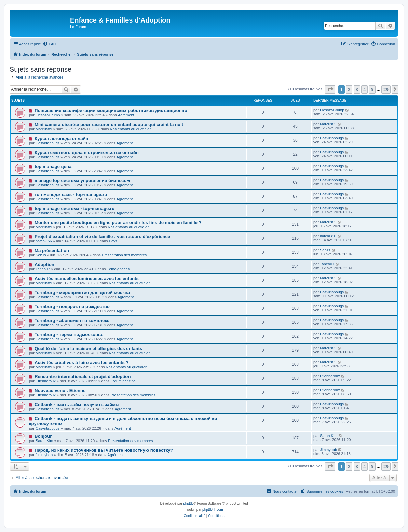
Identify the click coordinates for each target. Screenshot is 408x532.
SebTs (41, 255)
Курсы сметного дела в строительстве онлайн (87, 152)
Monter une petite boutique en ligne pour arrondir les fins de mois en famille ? (118, 222)
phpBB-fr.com (213, 510)
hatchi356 (44, 241)
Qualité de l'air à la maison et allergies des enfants (88, 348)
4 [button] (364, 89)
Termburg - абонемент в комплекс (72, 320)
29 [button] (386, 89)
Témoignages (118, 269)
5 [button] (372, 89)
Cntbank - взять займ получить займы (77, 404)
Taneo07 (43, 269)
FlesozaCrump (48, 115)
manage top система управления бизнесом (82, 180)
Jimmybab (44, 455)
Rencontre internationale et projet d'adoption (83, 376)
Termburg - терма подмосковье (69, 334)
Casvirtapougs (47, 143)
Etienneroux (46, 381)
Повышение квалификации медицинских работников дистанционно (111, 110)
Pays (113, 241)
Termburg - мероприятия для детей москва (82, 292)
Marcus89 (44, 129)
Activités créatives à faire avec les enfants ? (82, 362)
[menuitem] (50, 44)
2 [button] (349, 89)
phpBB (188, 503)
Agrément (126, 115)
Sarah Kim (44, 441)
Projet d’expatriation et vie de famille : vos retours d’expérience (102, 236)
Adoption (44, 264)
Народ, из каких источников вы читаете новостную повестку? (104, 450)
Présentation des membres (124, 255)
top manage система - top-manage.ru (74, 208)
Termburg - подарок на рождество (72, 306)
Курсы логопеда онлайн (62, 138)
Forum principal (124, 381)
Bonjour (43, 436)
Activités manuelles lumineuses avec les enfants (87, 278)
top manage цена (53, 166)
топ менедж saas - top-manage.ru (71, 194)
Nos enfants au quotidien (131, 129)
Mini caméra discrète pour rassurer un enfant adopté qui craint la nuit (109, 124)
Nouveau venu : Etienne (60, 390)
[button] (330, 89)
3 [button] (357, 89)
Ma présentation (52, 250)
